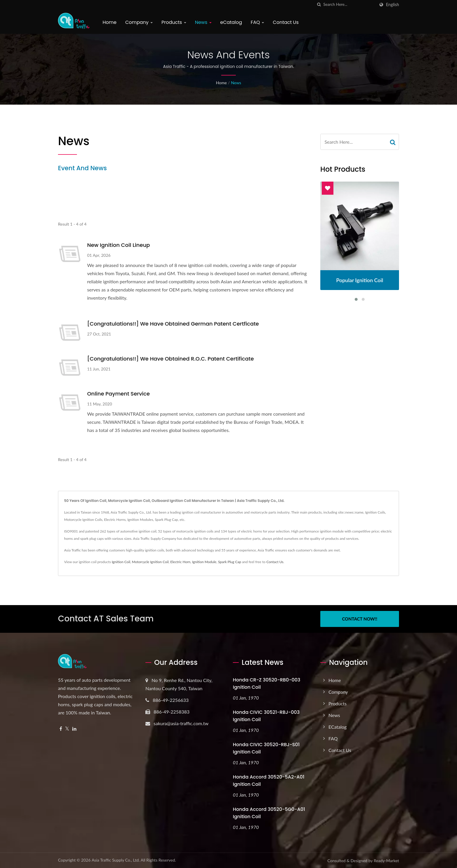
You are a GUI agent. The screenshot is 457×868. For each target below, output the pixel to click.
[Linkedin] (74, 729)
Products (174, 22)
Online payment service (118, 394)
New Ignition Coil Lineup (118, 245)
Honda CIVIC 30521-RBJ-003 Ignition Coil (266, 716)
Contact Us (286, 22)
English (392, 5)
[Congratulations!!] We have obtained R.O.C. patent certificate (171, 359)
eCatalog (231, 22)
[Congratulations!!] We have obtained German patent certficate (173, 324)
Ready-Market (386, 861)
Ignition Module (204, 562)
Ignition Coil (121, 562)
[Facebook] (61, 729)
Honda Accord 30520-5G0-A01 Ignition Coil (269, 813)
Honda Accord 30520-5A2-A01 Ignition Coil (269, 781)
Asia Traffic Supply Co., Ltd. (116, 860)
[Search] (349, 5)
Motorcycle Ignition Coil (150, 562)
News (203, 22)
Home (110, 22)
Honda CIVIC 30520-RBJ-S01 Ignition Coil (266, 748)
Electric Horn (180, 562)
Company (139, 22)
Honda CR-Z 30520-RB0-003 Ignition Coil (267, 683)
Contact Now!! (360, 619)
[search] (319, 5)
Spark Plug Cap (230, 562)
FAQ (257, 22)
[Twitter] (67, 729)
